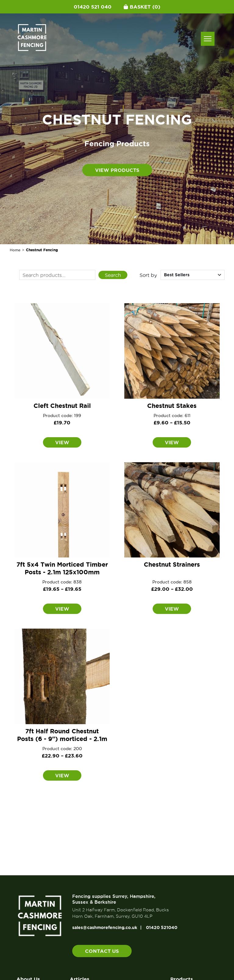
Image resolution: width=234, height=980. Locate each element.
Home (15, 250)
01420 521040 (162, 927)
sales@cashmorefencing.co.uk (105, 927)
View (62, 442)
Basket (142, 7)
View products (117, 170)
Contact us (102, 951)
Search (113, 275)
